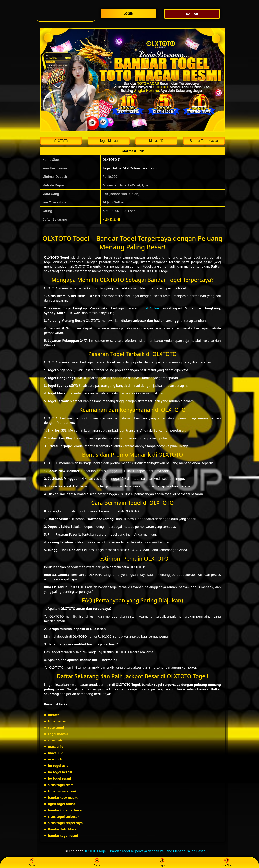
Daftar (97, 863)
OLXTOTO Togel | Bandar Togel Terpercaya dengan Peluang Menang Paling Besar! (144, 851)
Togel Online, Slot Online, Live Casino (130, 168)
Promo (32, 863)
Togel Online (150, 308)
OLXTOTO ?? (112, 160)
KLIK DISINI (111, 219)
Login (162, 863)
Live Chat (227, 863)
